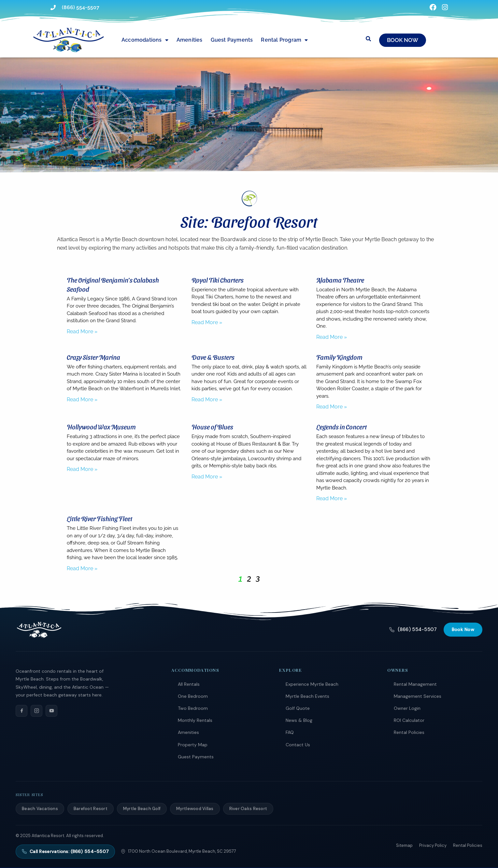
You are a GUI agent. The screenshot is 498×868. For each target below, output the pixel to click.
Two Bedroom (193, 708)
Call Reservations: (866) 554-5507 (65, 851)
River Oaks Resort (248, 809)
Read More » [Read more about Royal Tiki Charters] (207, 322)
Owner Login (407, 708)
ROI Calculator (409, 720)
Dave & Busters (213, 357)
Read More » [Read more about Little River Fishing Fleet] (82, 568)
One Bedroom (193, 696)
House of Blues (212, 427)
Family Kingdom (339, 357)
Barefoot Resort (91, 809)
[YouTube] (51, 711)
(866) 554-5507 (413, 629)
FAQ (290, 732)
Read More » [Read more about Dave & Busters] (207, 400)
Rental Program (284, 40)
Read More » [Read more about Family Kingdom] (332, 407)
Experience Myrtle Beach (312, 684)
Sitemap (404, 845)
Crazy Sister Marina (93, 357)
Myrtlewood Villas (195, 809)
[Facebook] (21, 711)
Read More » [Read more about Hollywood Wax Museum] (82, 469)
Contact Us (298, 745)
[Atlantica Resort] (39, 630)
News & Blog (299, 720)
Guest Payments (232, 40)
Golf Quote (298, 708)
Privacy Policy (433, 845)
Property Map (193, 745)
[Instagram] (36, 711)
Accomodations (145, 40)
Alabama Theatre (340, 280)
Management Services (418, 696)
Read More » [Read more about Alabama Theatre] (332, 337)
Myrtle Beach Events (307, 696)
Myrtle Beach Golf (142, 809)
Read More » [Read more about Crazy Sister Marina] (82, 400)
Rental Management (415, 684)
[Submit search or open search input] (368, 39)
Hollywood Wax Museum (101, 427)
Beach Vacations (40, 809)
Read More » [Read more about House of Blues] (207, 477)
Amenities (190, 40)
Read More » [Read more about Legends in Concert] (332, 498)
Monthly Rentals (195, 720)
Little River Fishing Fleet (100, 518)
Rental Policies (409, 732)
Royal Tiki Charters (218, 280)
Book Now (463, 629)
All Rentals (189, 684)
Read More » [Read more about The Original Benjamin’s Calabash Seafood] (82, 331)
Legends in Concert (341, 427)
